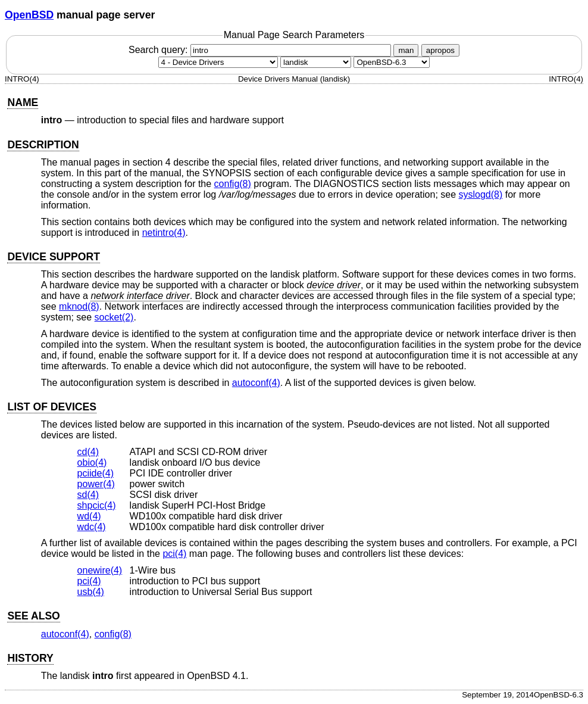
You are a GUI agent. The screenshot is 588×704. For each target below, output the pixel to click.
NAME (23, 102)
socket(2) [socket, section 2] (114, 317)
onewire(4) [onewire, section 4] (100, 570)
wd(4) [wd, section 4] (89, 516)
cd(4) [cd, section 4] (88, 452)
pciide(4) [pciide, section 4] (96, 473)
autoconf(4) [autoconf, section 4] (256, 383)
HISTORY (30, 658)
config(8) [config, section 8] (233, 184)
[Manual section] (218, 62)
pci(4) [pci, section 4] (174, 554)
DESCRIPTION (43, 145)
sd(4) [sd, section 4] (88, 495)
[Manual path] (392, 62)
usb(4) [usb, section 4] (91, 592)
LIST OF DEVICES (52, 407)
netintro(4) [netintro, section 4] (164, 233)
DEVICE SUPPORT (53, 257)
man (406, 50)
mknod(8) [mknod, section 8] (79, 306)
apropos (440, 50)
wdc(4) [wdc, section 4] (92, 527)
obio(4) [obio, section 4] (92, 462)
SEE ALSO (33, 616)
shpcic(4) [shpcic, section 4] (97, 505)
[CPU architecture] (316, 62)
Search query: (261, 50)
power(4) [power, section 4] (96, 484)
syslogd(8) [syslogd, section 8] (481, 194)
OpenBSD (29, 15)
